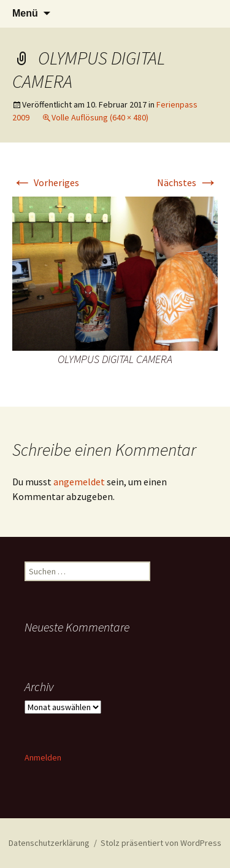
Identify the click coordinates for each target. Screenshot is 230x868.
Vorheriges (46, 182)
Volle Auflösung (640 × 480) (100, 117)
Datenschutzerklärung (49, 843)
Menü (25, 13)
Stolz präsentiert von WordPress (161, 843)
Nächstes (187, 182)
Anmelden (43, 757)
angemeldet (79, 482)
